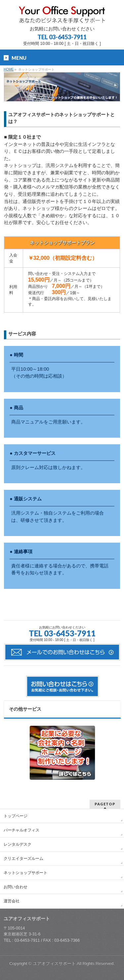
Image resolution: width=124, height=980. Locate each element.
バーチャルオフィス (21, 830)
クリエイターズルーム (23, 859)
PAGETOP (105, 804)
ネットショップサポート (25, 873)
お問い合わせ (16, 887)
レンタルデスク (18, 844)
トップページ (16, 816)
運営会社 (12, 901)
